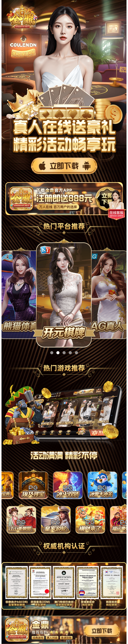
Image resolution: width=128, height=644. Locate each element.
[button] (52, 353)
